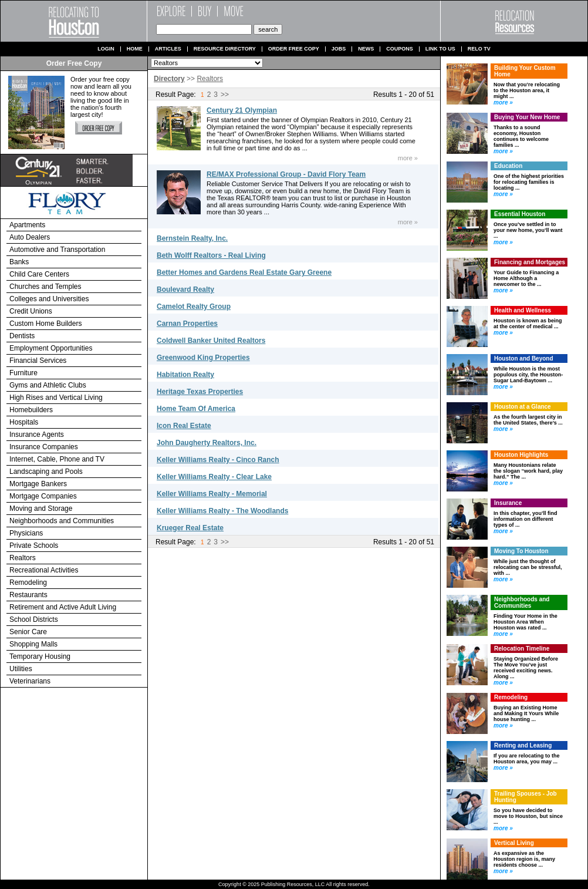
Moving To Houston (521, 551)
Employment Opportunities (51, 348)
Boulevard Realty (185, 289)
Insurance (508, 503)
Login (106, 49)
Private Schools (34, 545)
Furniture (23, 373)
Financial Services (38, 361)
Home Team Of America (196, 409)
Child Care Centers (39, 274)
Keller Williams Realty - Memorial (212, 494)
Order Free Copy (294, 49)
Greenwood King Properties (203, 358)
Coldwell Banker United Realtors (211, 341)
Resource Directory (225, 49)
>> (225, 95)
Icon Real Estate (184, 426)
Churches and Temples (45, 287)
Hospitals (24, 422)
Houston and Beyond (524, 358)
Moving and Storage (41, 509)
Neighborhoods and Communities (62, 521)
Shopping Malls (33, 644)
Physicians (26, 533)
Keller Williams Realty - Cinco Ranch (218, 460)
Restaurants (28, 595)
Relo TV (479, 49)
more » (408, 158)
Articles (168, 49)
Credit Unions (31, 311)
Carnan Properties (187, 324)
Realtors (23, 558)
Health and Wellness (523, 310)
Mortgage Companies (43, 496)
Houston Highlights (521, 455)
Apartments (27, 225)
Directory (169, 79)
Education (508, 166)
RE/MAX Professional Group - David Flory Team (286, 174)
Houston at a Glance (523, 407)
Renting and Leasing (523, 745)
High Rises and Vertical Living (56, 398)
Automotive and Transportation (57, 250)
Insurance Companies (44, 447)
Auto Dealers (30, 237)
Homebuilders (31, 410)
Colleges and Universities (49, 299)
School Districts (34, 619)
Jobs (339, 49)
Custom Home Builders (45, 324)
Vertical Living (514, 843)
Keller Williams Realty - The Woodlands (222, 511)
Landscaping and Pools (46, 472)
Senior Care (28, 632)
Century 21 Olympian (242, 110)
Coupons (400, 49)
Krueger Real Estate (190, 528)
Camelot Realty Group (194, 307)
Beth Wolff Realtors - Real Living (211, 255)
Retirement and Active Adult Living (63, 607)
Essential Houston (520, 214)
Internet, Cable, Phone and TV (57, 459)
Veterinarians (30, 681)
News (366, 49)
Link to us (440, 49)
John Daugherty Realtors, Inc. (207, 443)
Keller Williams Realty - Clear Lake (214, 477)
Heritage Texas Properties (200, 392)
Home (135, 49)
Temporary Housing (40, 656)
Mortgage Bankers (38, 484)
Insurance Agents (37, 435)
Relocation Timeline (522, 649)
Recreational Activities (44, 570)
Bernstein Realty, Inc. (192, 238)
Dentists (22, 336)
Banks (19, 262)
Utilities (21, 669)
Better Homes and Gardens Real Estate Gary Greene (244, 272)
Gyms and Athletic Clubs (48, 385)
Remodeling (28, 582)
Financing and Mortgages (530, 262)
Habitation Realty (185, 375)
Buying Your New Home (527, 117)
